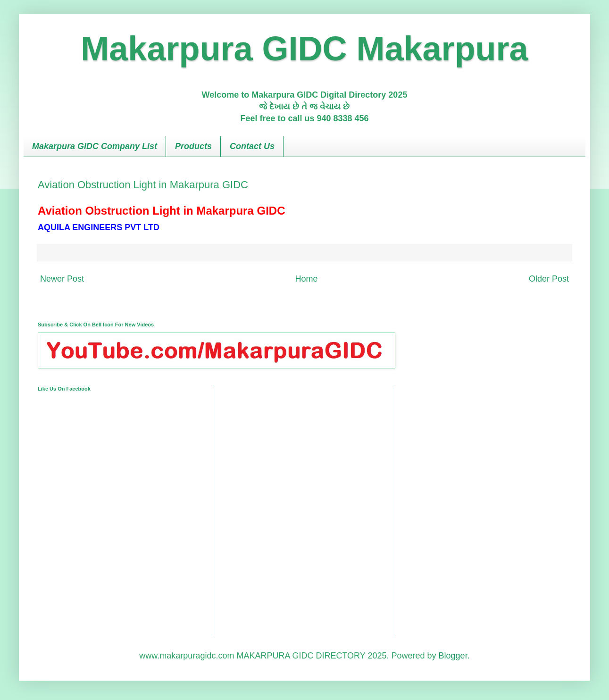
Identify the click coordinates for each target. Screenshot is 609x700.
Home (306, 279)
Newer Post (62, 279)
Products (193, 146)
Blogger (453, 656)
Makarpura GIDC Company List (95, 146)
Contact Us (252, 146)
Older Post (549, 279)
